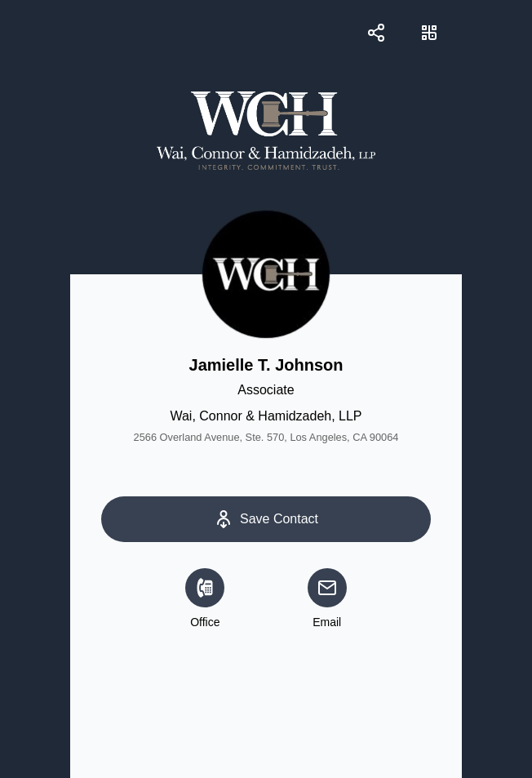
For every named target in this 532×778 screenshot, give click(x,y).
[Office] (205, 588)
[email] (327, 588)
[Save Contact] (266, 519)
